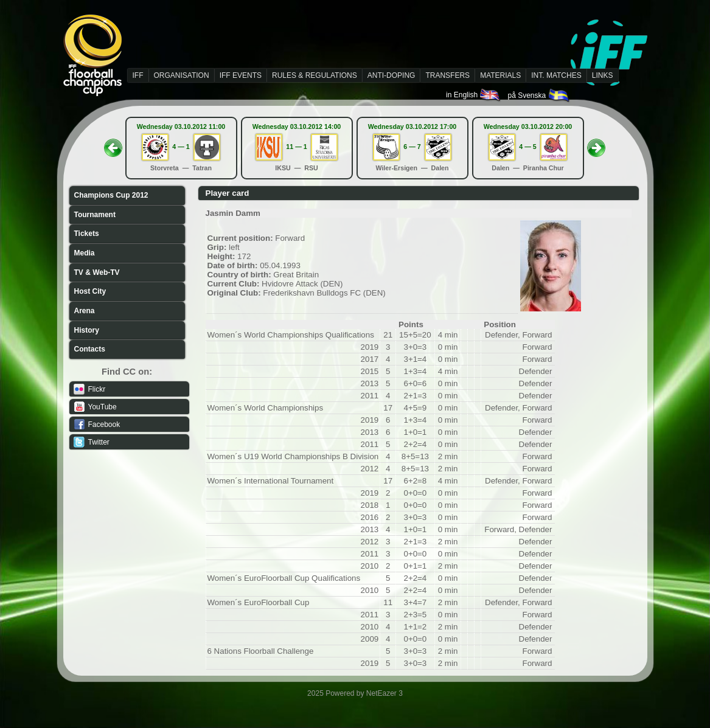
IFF (138, 75)
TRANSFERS (447, 75)
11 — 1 (296, 147)
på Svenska (539, 95)
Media (85, 253)
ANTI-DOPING (392, 75)
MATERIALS (500, 75)
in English (474, 95)
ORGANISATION (182, 75)
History (87, 330)
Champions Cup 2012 (111, 195)
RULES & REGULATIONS (315, 75)
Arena (85, 311)
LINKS (603, 75)
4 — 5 (527, 147)
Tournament (95, 215)
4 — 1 (181, 147)
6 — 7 (412, 147)
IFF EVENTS (241, 75)
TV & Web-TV (97, 272)
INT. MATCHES (556, 75)
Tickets (87, 234)
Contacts (90, 349)
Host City (90, 291)
